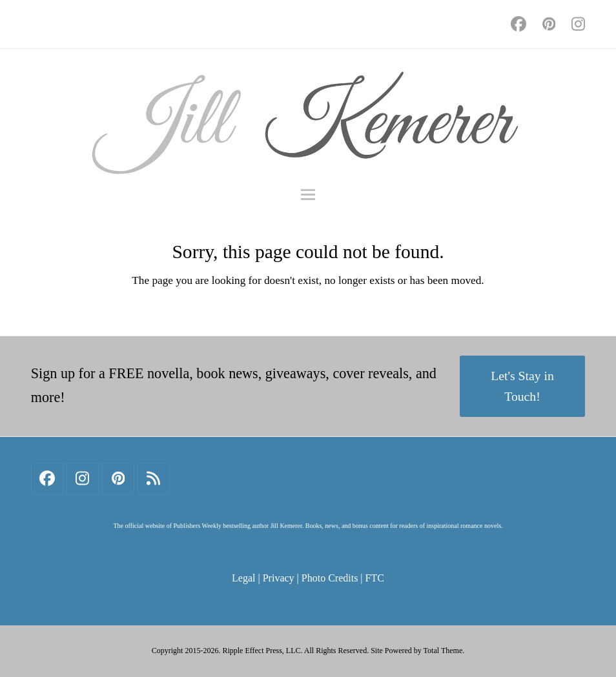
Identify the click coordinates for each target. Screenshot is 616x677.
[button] (308, 195)
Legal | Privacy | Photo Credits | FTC (308, 578)
